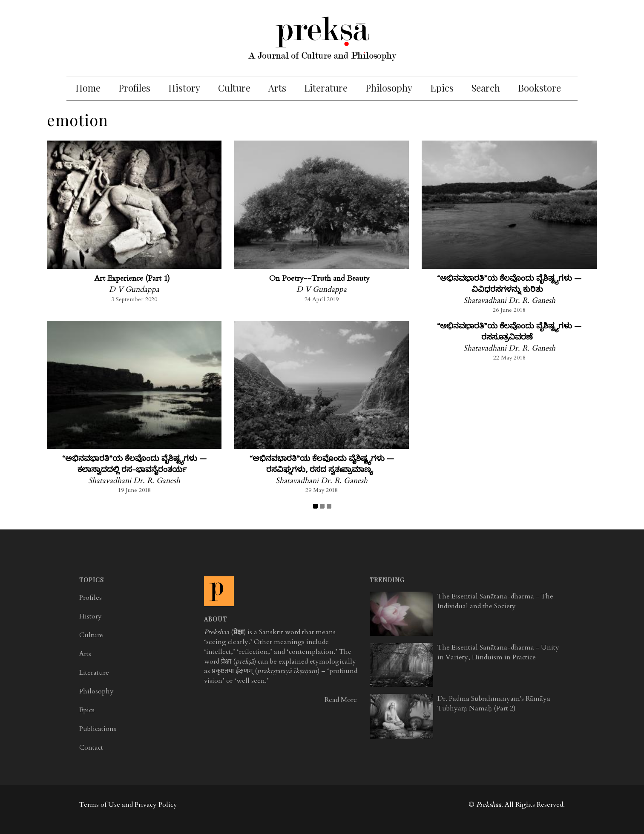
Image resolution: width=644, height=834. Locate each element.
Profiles (134, 88)
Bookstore (539, 88)
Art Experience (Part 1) (132, 278)
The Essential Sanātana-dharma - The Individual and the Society (495, 601)
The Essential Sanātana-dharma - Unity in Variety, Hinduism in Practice (498, 652)
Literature (326, 88)
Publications (98, 729)
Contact (91, 748)
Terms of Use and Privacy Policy (128, 805)
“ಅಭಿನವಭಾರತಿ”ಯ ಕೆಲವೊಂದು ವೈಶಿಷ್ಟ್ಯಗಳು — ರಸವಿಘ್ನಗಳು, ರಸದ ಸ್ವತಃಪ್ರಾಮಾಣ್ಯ (322, 464)
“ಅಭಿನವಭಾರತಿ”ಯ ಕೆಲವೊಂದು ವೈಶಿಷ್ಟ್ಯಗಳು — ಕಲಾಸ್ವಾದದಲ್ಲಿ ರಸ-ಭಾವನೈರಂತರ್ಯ (134, 464)
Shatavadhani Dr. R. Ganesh (509, 301)
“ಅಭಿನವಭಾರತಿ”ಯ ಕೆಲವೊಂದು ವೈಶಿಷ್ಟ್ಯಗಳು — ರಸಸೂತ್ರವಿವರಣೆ (509, 332)
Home (88, 88)
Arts (277, 88)
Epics (442, 88)
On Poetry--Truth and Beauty (319, 278)
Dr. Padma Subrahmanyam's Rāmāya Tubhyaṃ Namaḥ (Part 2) (494, 703)
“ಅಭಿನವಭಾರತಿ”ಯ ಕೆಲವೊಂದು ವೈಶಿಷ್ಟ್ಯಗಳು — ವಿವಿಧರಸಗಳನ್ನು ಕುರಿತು (509, 284)
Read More (341, 700)
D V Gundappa (134, 289)
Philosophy (389, 88)
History (184, 88)
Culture (234, 88)
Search (486, 88)
